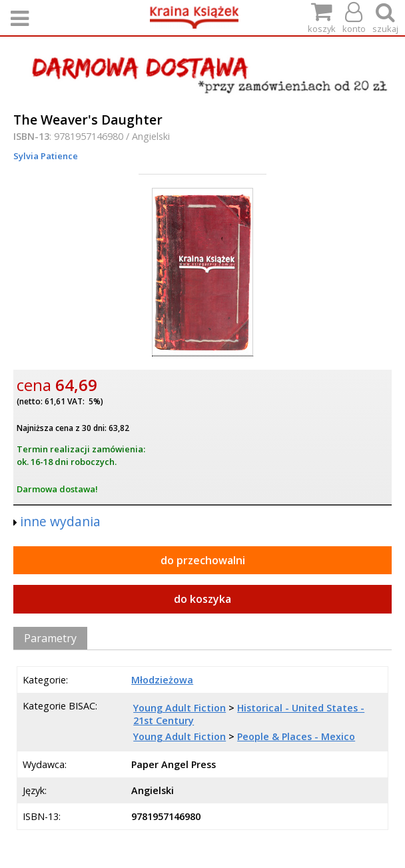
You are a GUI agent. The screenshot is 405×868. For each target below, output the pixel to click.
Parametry (50, 638)
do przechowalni (203, 560)
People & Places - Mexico (296, 736)
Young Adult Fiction (180, 708)
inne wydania (60, 521)
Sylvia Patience (46, 156)
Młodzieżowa (162, 680)
